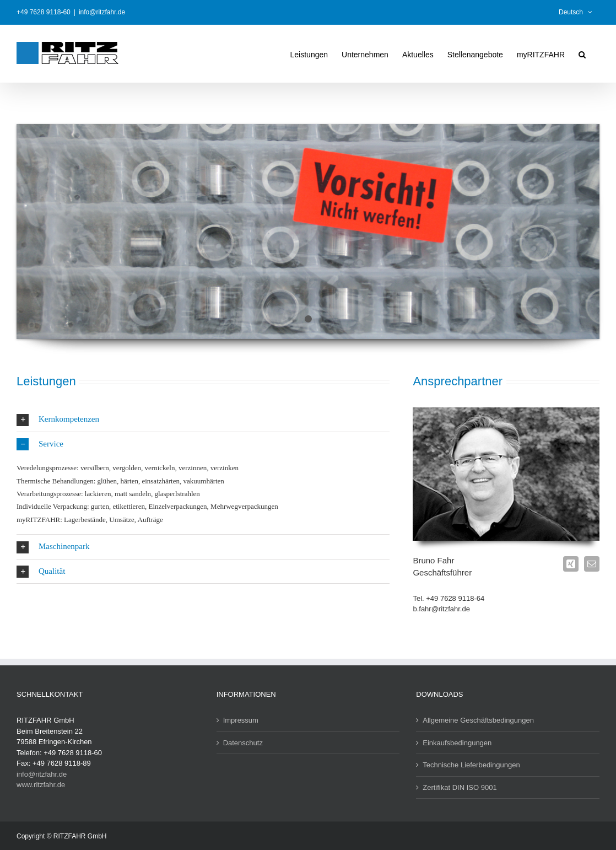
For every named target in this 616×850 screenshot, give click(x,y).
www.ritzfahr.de (41, 785)
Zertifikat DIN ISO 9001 (460, 787)
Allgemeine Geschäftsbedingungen (478, 720)
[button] (582, 53)
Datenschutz (243, 743)
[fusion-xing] (571, 564)
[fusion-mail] (592, 564)
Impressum (241, 720)
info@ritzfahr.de (102, 12)
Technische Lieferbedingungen (471, 765)
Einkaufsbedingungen (457, 743)
